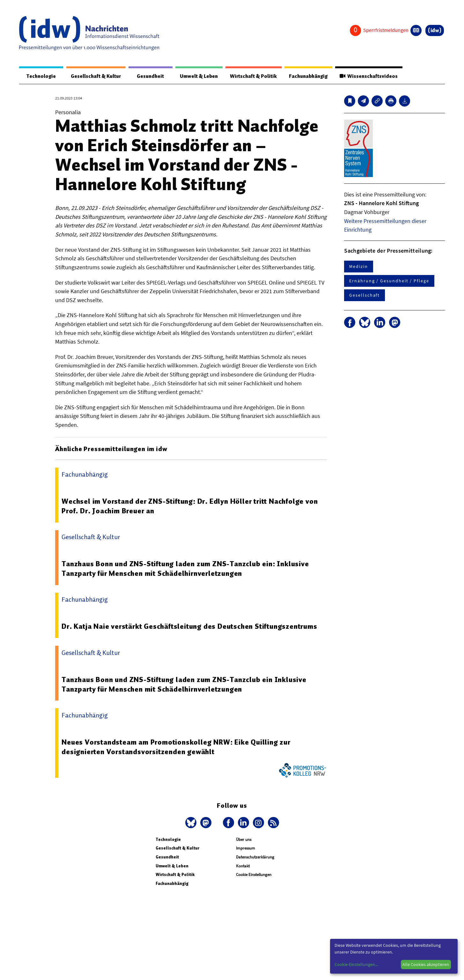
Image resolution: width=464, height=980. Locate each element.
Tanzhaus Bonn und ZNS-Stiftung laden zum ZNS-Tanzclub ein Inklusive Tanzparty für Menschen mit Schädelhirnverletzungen (184, 685)
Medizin (358, 267)
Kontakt (243, 866)
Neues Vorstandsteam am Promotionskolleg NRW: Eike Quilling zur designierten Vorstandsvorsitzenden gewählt (177, 747)
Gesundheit (147, 76)
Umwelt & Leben (195, 76)
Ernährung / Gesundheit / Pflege (389, 281)
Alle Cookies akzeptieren (426, 964)
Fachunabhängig (307, 76)
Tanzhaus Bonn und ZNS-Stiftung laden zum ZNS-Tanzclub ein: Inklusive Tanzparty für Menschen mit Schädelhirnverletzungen (186, 569)
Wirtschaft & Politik (250, 76)
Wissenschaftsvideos (368, 76)
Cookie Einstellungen (254, 875)
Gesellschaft (365, 295)
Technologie (40, 76)
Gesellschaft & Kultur (94, 76)
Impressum (246, 848)
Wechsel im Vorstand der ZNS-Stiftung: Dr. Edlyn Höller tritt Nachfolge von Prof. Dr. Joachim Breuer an (191, 506)
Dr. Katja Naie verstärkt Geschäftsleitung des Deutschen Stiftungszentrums (190, 627)
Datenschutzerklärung (255, 857)
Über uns (244, 840)
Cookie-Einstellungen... (356, 964)
